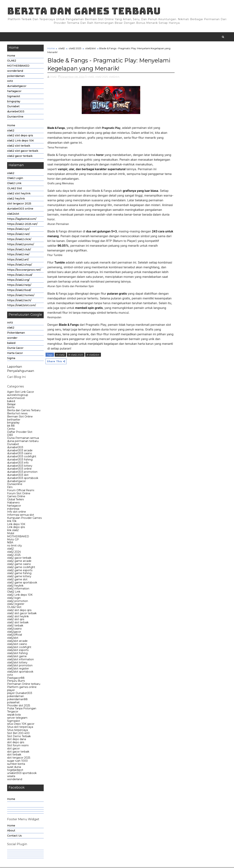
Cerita (11, 430)
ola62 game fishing (19, 574)
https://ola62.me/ (18, 255)
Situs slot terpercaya (20, 728)
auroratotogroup (18, 396)
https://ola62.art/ (18, 260)
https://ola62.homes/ (21, 296)
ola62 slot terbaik (19, 146)
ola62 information (18, 589)
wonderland (15, 72)
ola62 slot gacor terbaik (23, 152)
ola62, (91, 77)
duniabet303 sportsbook (23, 479)
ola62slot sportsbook (20, 672)
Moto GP (13, 540)
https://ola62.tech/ (19, 301)
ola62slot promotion (20, 666)
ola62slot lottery (17, 663)
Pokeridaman (16, 333)
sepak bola (14, 715)
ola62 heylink (16, 199)
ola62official (15, 636)
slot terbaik (14, 755)
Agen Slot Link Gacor (21, 393)
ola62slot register (18, 669)
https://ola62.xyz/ (19, 230)
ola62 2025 (14, 556)
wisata (11, 777)
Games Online (16, 497)
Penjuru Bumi (16, 682)
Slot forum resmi (18, 746)
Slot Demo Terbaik (19, 737)
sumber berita (16, 765)
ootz (10, 82)
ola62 (11, 131)
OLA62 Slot (15, 189)
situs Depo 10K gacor (21, 725)
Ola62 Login (15, 179)
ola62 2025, (102, 77)
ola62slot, (115, 77)
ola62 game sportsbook (22, 583)
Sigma (11, 359)
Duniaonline (15, 117)
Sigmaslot (14, 97)
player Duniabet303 (20, 694)
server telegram (17, 718)
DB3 (10, 436)
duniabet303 (15, 448)
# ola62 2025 (76, 355)
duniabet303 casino (20, 454)
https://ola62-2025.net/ (22, 225)
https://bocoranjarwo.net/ (24, 270)
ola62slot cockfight (19, 648)
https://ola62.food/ (19, 291)
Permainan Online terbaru (24, 685)
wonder (12, 339)
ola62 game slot (17, 580)
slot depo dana (17, 740)
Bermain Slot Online (20, 417)
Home (11, 56)
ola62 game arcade (19, 562)
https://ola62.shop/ (20, 265)
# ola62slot (93, 355)
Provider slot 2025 (19, 706)
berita (11, 408)
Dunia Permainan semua (23, 439)
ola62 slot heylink (19, 194)
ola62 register (16, 605)
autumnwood (16, 399)
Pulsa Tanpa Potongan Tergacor (22, 711)
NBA (10, 543)
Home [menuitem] (11, 800)
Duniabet (14, 107)
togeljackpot (15, 771)
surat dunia (14, 768)
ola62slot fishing (18, 654)
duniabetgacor (17, 87)
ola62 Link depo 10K (21, 141)
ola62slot (13, 214)
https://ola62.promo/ (21, 245)
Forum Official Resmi (21, 491)
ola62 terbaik (15, 626)
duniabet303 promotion (22, 473)
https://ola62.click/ (19, 240)
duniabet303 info (18, 463)
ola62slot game (17, 657)
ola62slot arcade (18, 642)
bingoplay (14, 102)
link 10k (12, 522)
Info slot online (17, 513)
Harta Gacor (15, 354)
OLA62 (12, 61)
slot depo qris (16, 743)
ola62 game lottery (19, 577)
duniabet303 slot (18, 476)
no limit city (15, 546)
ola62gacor (14, 632)
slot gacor (14, 749)
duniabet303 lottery (20, 466)
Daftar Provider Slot (20, 433)
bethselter (14, 420)
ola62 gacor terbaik (20, 157)
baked (11, 344)
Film (10, 488)
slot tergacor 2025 (19, 204)
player (11, 691)
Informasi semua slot (21, 516)
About (11, 831)
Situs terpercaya (18, 731)
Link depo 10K (16, 525)
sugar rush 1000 (18, 761)
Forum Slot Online (19, 494)
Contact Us (15, 836)
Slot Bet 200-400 (19, 734)
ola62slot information (21, 660)
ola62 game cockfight (21, 568)
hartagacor (14, 92)
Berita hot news (17, 414)
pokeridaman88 (18, 700)
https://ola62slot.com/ (22, 306)
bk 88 (11, 426)
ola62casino (15, 629)
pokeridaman (16, 77)
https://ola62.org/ (19, 281)
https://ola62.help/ (19, 286)
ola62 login (14, 599)
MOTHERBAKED (18, 66)
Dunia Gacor (15, 349)
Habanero (14, 503)
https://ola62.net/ (19, 235)
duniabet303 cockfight (22, 457)
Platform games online (22, 688)
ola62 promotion (18, 602)
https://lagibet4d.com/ (22, 220)
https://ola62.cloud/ (20, 276)
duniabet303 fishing (20, 460)
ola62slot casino (17, 645)
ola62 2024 (14, 552)
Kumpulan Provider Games (25, 519)
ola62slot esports (18, 651)
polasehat (14, 703)
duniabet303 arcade (20, 451)
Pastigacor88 (16, 679)
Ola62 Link (14, 184)
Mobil (11, 534)
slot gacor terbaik (18, 752)
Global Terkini (16, 500)
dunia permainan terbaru (23, 442)
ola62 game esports (20, 571)
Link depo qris (16, 528)
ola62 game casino (19, 565)
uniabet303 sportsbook (22, 774)
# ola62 (61, 355)
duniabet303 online (20, 209)
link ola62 (13, 531)
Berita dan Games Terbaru (84, 11)
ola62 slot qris (16, 620)
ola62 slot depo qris (20, 136)
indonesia (13, 509)
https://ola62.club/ (19, 250)
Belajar (12, 405)
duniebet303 (16, 112)
